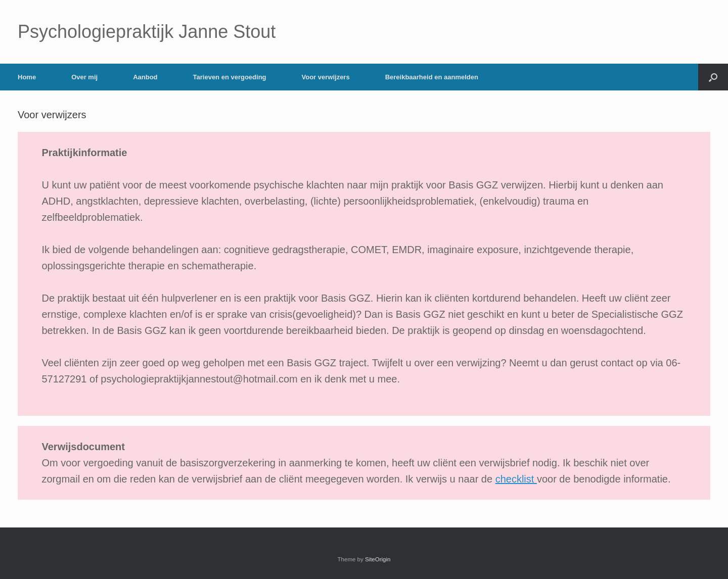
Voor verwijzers (326, 77)
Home (27, 77)
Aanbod (145, 77)
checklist (516, 479)
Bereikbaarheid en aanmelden (432, 77)
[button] (713, 77)
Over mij (84, 77)
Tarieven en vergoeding (230, 77)
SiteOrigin (378, 559)
